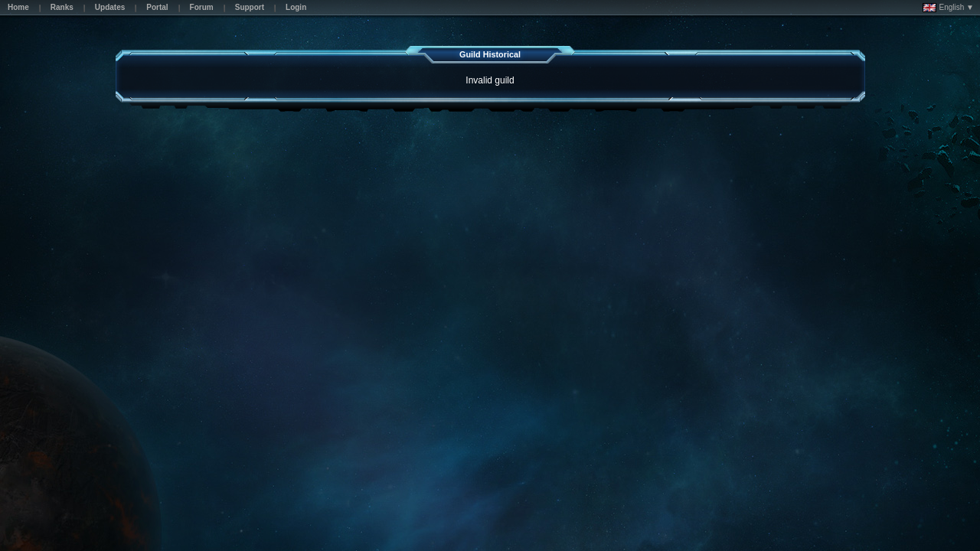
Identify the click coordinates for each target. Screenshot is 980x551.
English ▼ (948, 8)
